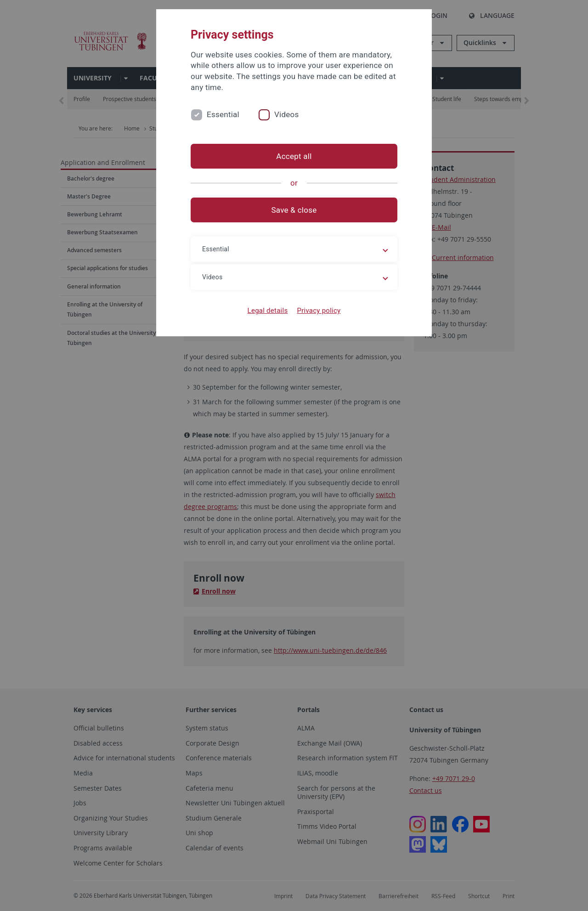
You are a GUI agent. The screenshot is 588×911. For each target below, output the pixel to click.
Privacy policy (319, 311)
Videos (287, 114)
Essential (223, 114)
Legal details (268, 311)
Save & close (294, 210)
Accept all (294, 156)
